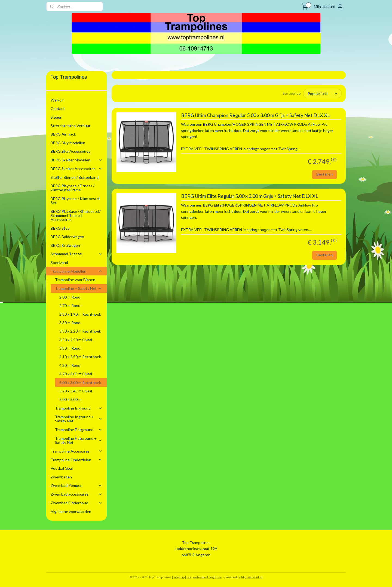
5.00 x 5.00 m (70, 399)
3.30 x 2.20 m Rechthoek (80, 331)
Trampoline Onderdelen (76, 460)
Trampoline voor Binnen (75, 280)
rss (189, 577)
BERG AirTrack (63, 134)
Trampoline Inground (79, 408)
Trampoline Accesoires (76, 451)
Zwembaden (61, 477)
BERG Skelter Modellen (76, 160)
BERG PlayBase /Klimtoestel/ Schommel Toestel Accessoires (76, 216)
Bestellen (324, 174)
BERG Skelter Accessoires (76, 169)
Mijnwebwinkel (252, 577)
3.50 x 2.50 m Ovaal (76, 340)
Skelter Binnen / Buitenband (75, 177)
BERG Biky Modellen (68, 143)
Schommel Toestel (76, 254)
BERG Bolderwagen (67, 237)
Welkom (58, 100)
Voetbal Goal (62, 468)
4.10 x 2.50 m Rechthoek (80, 357)
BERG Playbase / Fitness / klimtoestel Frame (73, 188)
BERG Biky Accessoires (71, 151)
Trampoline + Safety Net (79, 288)
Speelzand (59, 262)
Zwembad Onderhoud (76, 503)
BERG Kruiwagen (65, 245)
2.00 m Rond (70, 297)
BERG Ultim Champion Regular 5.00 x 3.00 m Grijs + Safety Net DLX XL (255, 115)
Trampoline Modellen (76, 271)
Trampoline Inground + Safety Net (79, 419)
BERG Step (60, 228)
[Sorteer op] (322, 93)
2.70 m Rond (70, 305)
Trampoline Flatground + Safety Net (79, 440)
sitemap (179, 577)
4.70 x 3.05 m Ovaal (76, 374)
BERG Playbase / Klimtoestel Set (75, 201)
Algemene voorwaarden (71, 511)
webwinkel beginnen (208, 577)
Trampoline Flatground (79, 430)
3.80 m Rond (70, 348)
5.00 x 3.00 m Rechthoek (80, 382)
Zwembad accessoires (76, 494)
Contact (58, 108)
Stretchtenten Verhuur (71, 126)
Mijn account (329, 7)
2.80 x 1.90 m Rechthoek (80, 314)
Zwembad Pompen (76, 485)
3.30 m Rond (70, 323)
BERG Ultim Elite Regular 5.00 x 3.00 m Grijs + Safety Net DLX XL (249, 196)
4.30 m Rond (70, 365)
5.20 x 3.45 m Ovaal (76, 391)
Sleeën (56, 117)
